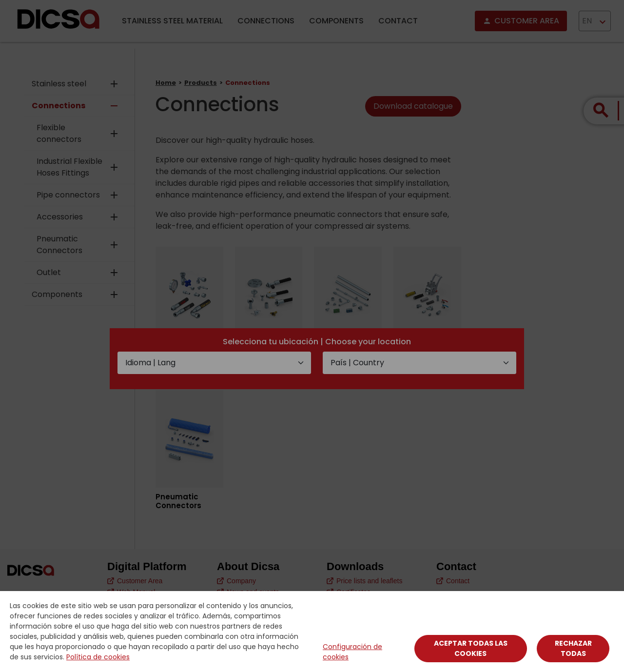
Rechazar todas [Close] (573, 648)
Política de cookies (98, 657)
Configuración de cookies (352, 652)
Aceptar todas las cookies (471, 648)
